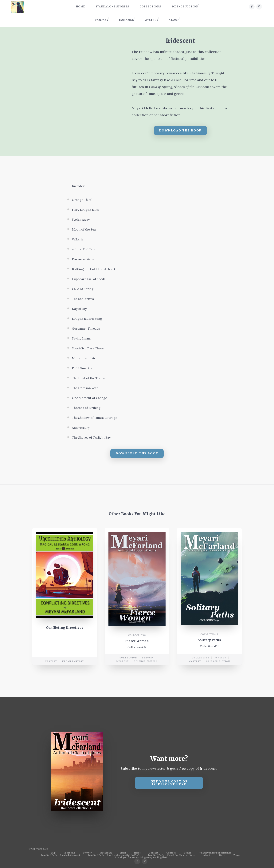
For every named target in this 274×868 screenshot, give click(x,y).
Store (222, 855)
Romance (126, 20)
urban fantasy (73, 663)
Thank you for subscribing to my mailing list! (141, 857)
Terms (237, 855)
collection (128, 659)
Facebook (69, 853)
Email (123, 853)
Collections (150, 7)
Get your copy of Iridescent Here (169, 783)
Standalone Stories (112, 7)
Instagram (106, 853)
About (174, 20)
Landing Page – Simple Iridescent (61, 855)
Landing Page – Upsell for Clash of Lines (172, 855)
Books (187, 853)
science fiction (146, 663)
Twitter (87, 853)
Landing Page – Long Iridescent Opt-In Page (114, 855)
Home (80, 7)
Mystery (151, 20)
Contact (153, 853)
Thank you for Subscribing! (215, 853)
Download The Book (180, 131)
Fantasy (102, 20)
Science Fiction (185, 7)
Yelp (53, 853)
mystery (123, 663)
